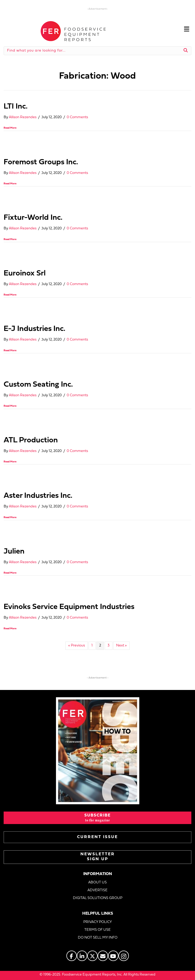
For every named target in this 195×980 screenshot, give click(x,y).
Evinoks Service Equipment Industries (69, 607)
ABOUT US (97, 882)
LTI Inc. (16, 107)
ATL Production (31, 440)
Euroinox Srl (25, 274)
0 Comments (77, 117)
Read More (10, 128)
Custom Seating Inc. (38, 385)
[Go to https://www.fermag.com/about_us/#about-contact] (103, 956)
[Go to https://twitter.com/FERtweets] (92, 956)
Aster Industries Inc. (38, 496)
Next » (121, 646)
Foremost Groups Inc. (41, 162)
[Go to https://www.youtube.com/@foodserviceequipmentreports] (113, 956)
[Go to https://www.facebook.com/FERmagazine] (72, 956)
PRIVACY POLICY (98, 922)
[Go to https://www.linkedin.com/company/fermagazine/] (82, 956)
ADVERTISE (97, 890)
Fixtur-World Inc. (33, 218)
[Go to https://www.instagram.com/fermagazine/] (124, 956)
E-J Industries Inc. (34, 329)
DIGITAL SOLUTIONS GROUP (98, 898)
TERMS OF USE (97, 930)
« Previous (77, 646)
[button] (97, 818)
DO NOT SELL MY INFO (98, 938)
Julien (14, 552)
